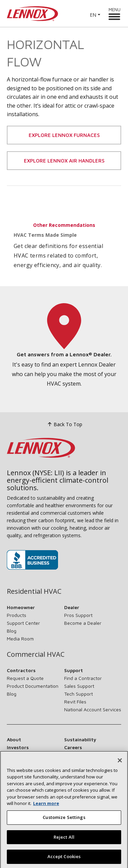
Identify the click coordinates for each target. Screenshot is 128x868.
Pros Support (78, 615)
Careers (73, 747)
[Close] (120, 770)
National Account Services (93, 709)
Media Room (20, 639)
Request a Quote (25, 678)
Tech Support (79, 694)
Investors (18, 747)
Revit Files (75, 702)
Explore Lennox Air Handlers (64, 161)
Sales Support (79, 686)
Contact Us (77, 755)
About (14, 739)
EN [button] (93, 15)
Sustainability (80, 739)
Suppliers (17, 755)
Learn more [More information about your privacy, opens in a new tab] (46, 813)
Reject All (64, 846)
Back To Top (64, 424)
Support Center (23, 623)
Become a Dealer (83, 623)
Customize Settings (64, 826)
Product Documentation (33, 686)
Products (17, 615)
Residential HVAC (34, 591)
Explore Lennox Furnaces (64, 135)
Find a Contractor (83, 678)
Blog (12, 631)
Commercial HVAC (36, 654)
